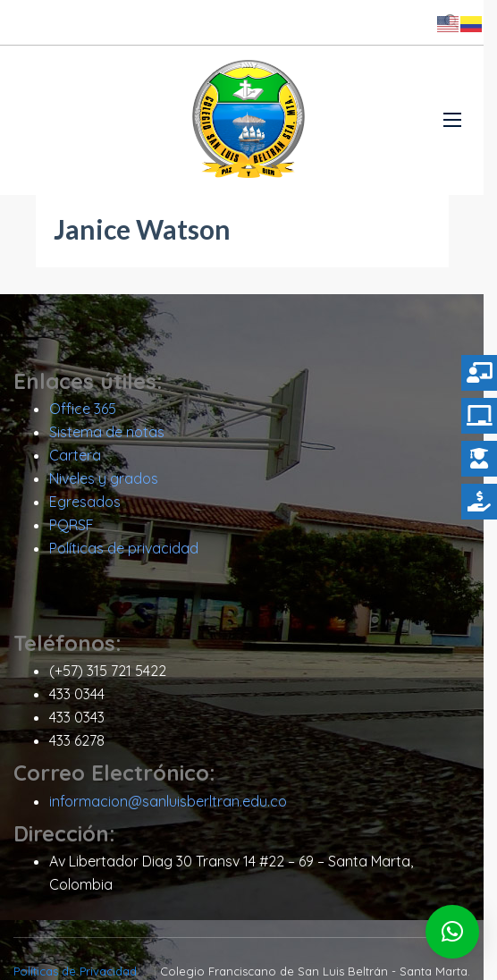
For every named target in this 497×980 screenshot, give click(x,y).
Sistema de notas (107, 437)
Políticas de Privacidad (80, 953)
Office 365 (83, 414)
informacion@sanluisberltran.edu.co (168, 806)
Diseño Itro (342, 971)
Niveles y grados (104, 484)
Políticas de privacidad (124, 553)
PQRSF (72, 530)
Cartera (75, 460)
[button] (452, 932)
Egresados (85, 507)
